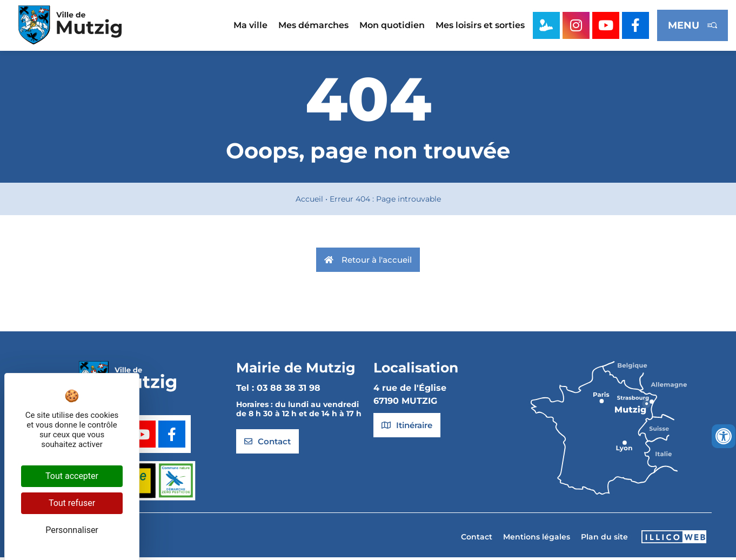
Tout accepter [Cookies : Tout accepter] (72, 476)
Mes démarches (313, 25)
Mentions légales (537, 540)
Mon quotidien (392, 25)
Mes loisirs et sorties (480, 25)
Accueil (309, 202)
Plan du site (604, 540)
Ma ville (250, 25)
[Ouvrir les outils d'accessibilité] (724, 436)
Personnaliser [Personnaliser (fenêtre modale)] (72, 530)
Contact (477, 540)
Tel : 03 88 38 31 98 (278, 391)
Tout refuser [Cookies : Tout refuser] (72, 503)
